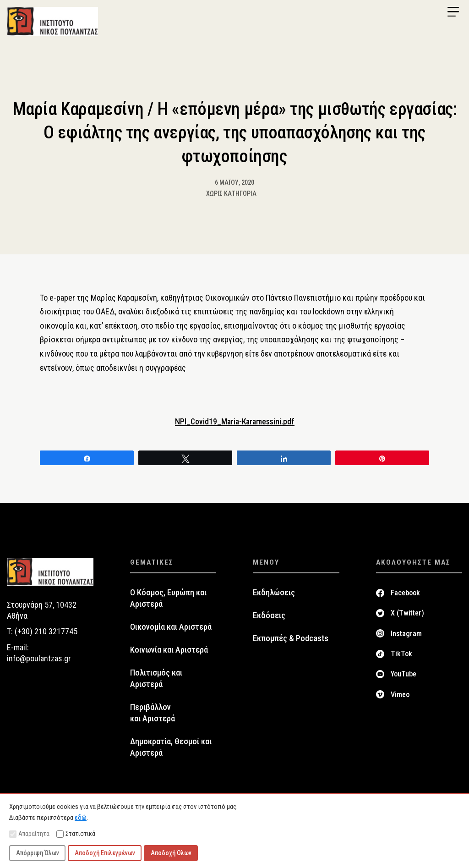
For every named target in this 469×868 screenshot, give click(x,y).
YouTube (404, 674)
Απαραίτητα (29, 834)
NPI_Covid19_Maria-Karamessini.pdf (234, 422)
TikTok (401, 654)
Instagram (406, 634)
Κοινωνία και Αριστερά (169, 650)
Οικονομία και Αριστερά (171, 627)
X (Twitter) (407, 613)
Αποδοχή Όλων (171, 853)
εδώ (81, 818)
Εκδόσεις (269, 616)
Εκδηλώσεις (274, 593)
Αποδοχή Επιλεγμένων (105, 853)
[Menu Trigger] (453, 12)
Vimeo (400, 695)
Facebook (405, 593)
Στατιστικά (76, 834)
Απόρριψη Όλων (38, 853)
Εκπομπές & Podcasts (291, 639)
